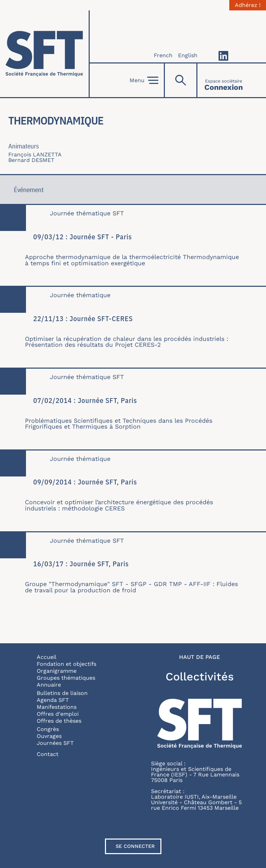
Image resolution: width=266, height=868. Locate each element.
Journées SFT (55, 743)
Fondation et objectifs (66, 664)
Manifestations (57, 707)
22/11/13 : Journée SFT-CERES (83, 319)
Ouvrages (49, 736)
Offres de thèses (59, 721)
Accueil (47, 657)
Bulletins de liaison (62, 693)
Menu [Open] (144, 80)
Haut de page (199, 657)
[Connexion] (224, 80)
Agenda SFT (53, 700)
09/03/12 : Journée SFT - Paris (83, 237)
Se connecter (135, 846)
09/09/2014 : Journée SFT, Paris (85, 482)
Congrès (48, 729)
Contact (48, 754)
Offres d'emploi (58, 714)
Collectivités (200, 677)
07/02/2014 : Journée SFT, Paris (85, 400)
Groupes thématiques (66, 678)
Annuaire (49, 685)
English (188, 55)
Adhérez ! (248, 5)
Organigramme (57, 671)
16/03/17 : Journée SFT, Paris (81, 564)
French (163, 55)
